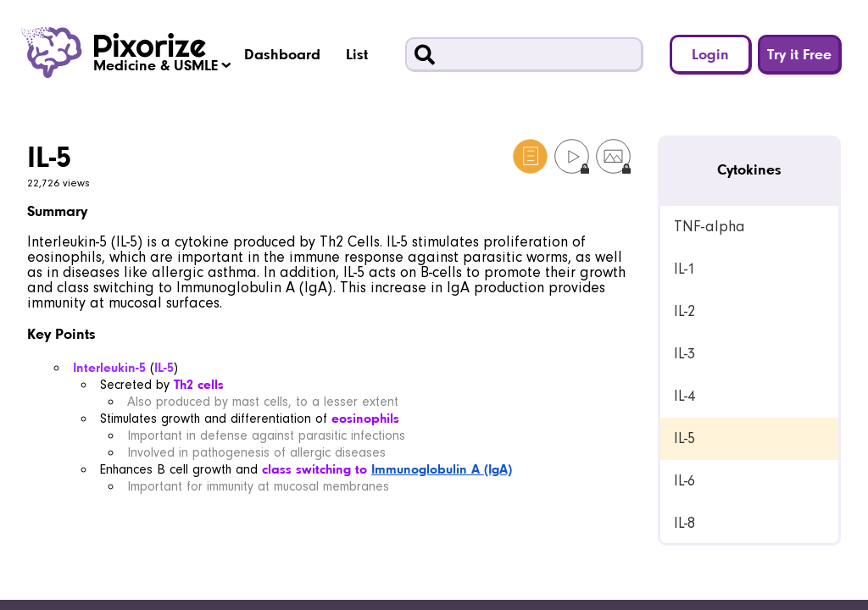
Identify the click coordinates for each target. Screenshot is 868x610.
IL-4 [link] (684, 396)
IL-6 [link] (684, 481)
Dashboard (282, 54)
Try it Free (799, 54)
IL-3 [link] (684, 354)
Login (710, 54)
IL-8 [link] (684, 523)
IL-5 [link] (684, 438)
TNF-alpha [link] (709, 227)
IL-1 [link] (684, 269)
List (357, 54)
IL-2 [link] (684, 311)
